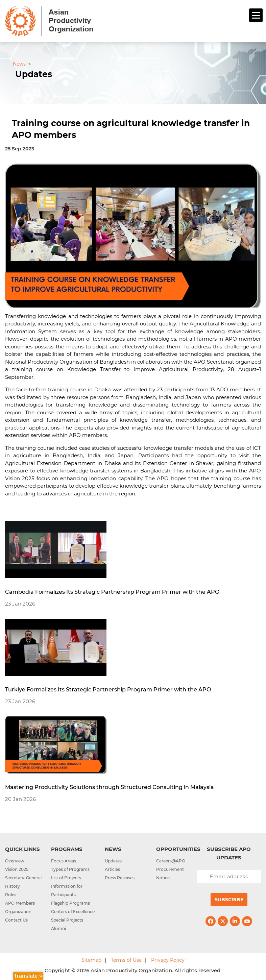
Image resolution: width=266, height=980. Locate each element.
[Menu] (256, 15)
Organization (18, 912)
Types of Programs (70, 869)
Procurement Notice (170, 874)
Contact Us (16, 920)
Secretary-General (23, 878)
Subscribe (229, 900)
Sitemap (91, 960)
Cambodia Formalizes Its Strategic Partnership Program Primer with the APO (112, 592)
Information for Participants (67, 890)
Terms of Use (126, 960)
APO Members (20, 903)
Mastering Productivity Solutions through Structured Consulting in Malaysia (110, 787)
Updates (113, 861)
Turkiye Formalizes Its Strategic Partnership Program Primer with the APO (108, 690)
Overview (15, 861)
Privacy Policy (168, 960)
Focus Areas (64, 861)
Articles (112, 869)
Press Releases (120, 878)
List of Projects (66, 878)
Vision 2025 (17, 869)
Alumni (58, 928)
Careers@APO (171, 861)
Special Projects (67, 920)
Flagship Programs (70, 903)
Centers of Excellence (73, 912)
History (13, 886)
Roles (11, 895)
